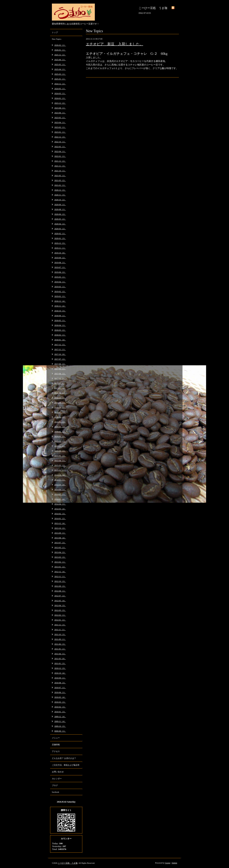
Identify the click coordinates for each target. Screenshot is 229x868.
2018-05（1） (60, 320)
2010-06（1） (60, 692)
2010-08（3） (60, 683)
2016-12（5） (60, 393)
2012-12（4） (60, 572)
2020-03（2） (60, 229)
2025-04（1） (60, 69)
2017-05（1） (60, 369)
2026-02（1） (60, 45)
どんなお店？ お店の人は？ (64, 758)
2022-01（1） (60, 156)
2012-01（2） (60, 620)
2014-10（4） (60, 485)
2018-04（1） (60, 325)
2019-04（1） (60, 282)
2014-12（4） (60, 475)
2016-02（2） (60, 431)
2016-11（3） (60, 398)
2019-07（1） (60, 267)
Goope (168, 863)
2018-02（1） (60, 335)
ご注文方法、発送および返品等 (66, 765)
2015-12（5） (60, 441)
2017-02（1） (60, 383)
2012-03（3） (60, 610)
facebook (55, 792)
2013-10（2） (60, 528)
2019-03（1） (60, 287)
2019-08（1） (60, 262)
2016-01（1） (60, 436)
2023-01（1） (60, 132)
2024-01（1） (60, 98)
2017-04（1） (60, 374)
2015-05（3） (60, 456)
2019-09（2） (60, 258)
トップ (55, 32)
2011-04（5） (60, 654)
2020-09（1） (60, 204)
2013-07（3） (60, 543)
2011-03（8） (60, 659)
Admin (174, 863)
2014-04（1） (60, 504)
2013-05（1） (60, 547)
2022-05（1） (60, 147)
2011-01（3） (60, 663)
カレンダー (57, 779)
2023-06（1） (60, 113)
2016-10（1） (60, 403)
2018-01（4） (60, 340)
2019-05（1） (60, 277)
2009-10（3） (60, 726)
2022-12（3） (60, 137)
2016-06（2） (60, 417)
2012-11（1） (60, 576)
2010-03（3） (60, 702)
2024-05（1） (60, 89)
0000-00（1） (60, 731)
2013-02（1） (60, 562)
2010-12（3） (60, 668)
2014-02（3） (60, 514)
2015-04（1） (60, 460)
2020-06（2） (60, 214)
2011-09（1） (60, 639)
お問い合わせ (58, 772)
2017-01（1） (60, 388)
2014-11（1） (60, 480)
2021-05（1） (60, 175)
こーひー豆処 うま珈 (68, 863)
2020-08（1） (60, 209)
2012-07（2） (60, 596)
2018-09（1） (60, 316)
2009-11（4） (60, 721)
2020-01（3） (60, 238)
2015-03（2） (60, 465)
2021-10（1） (60, 171)
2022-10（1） (60, 142)
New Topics (57, 39)
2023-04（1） (60, 122)
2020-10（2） (60, 200)
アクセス (56, 751)
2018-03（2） (60, 330)
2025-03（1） (60, 74)
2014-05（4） (60, 499)
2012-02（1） (60, 615)
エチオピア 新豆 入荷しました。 (114, 44)
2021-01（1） (60, 185)
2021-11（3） (60, 166)
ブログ (55, 785)
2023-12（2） (60, 103)
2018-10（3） (60, 311)
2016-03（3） (60, 427)
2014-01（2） (60, 518)
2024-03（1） (60, 93)
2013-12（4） (60, 523)
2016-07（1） (60, 412)
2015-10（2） (60, 451)
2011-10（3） (60, 634)
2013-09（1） (60, 533)
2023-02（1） (60, 127)
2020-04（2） (60, 224)
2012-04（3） (60, 605)
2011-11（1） (60, 630)
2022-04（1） (60, 151)
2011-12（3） (60, 625)
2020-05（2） (60, 219)
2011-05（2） (60, 649)
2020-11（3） (60, 195)
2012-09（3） (60, 586)
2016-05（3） (60, 422)
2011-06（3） (60, 644)
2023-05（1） (60, 118)
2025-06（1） (60, 60)
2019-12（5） (60, 243)
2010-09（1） (60, 678)
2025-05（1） (60, 64)
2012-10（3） (60, 581)
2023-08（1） (60, 108)
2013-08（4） (60, 538)
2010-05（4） (60, 697)
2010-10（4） (60, 673)
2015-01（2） (60, 470)
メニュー (56, 738)
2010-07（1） (60, 687)
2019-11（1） (60, 248)
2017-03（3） (60, 378)
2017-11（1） (60, 349)
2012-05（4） (60, 601)
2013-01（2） (60, 567)
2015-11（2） (60, 446)
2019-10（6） (60, 253)
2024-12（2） (60, 84)
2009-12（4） (60, 716)
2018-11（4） (60, 306)
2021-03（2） (60, 180)
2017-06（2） (60, 364)
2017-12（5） (60, 345)
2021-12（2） (60, 161)
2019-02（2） (60, 291)
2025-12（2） (60, 55)
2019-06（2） (60, 272)
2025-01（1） (60, 79)
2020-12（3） (60, 190)
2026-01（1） (60, 50)
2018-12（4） (60, 301)
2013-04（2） (60, 552)
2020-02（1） (60, 233)
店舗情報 (56, 745)
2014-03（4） (60, 509)
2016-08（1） (60, 407)
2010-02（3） (60, 707)
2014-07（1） (60, 494)
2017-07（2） (60, 359)
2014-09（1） (60, 489)
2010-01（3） (60, 712)
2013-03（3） (60, 557)
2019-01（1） (60, 296)
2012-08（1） (60, 591)
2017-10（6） (60, 354)
